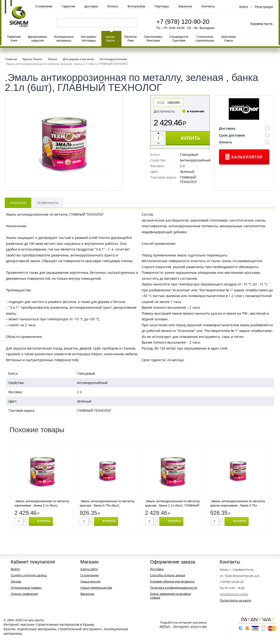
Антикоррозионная (113, 59)
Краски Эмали (110, 39)
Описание (18, 203)
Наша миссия (90, 581)
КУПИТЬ (191, 138)
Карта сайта (89, 569)
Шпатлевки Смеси (228, 39)
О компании (44, 6)
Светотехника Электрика (153, 39)
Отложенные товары (26, 587)
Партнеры (162, 6)
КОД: (161, 102)
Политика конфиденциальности (174, 587)
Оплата (113, 6)
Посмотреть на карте (235, 600)
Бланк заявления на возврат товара (171, 596)
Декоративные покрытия (37, 39)
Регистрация (264, 7)
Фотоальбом (136, 6)
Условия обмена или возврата (172, 581)
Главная (11, 59)
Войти (244, 7)
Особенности (48, 203)
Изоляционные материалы (64, 39)
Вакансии (185, 6)
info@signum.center (234, 594)
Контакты (208, 6)
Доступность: (165, 111)
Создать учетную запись (29, 575)
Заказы (16, 581)
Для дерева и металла (78, 59)
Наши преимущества (96, 587)
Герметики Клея (14, 39)
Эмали (53, 59)
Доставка (91, 6)
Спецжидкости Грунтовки (179, 39)
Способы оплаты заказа (168, 575)
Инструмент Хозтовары (89, 39)
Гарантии (68, 6)
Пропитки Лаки (130, 39)
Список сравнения (24, 594)
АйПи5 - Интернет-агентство (183, 627)
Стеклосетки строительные (205, 39)
